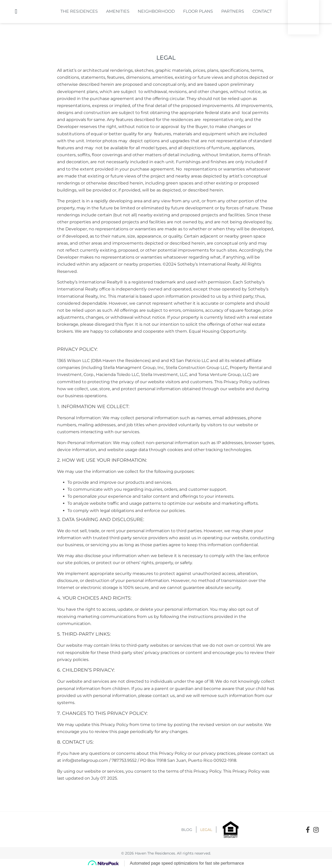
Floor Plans (198, 11)
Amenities (118, 11)
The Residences (79, 11)
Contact (262, 11)
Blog (187, 830)
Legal (206, 830)
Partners (233, 11)
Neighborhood (156, 11)
